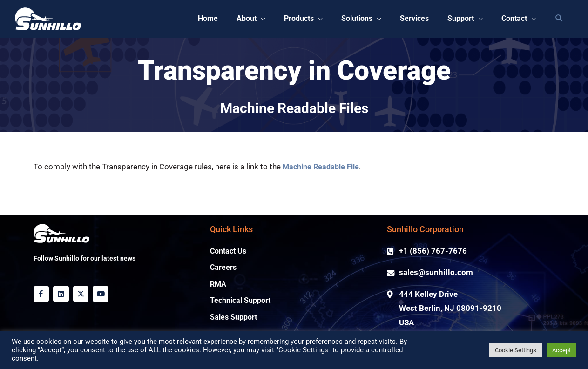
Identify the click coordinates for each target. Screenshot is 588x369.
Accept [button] (561, 350)
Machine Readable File (323, 167)
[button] (236, 19)
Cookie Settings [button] (516, 350)
